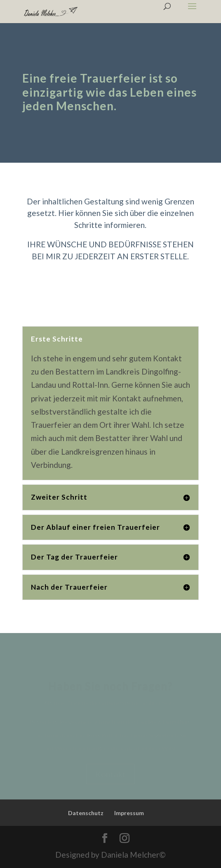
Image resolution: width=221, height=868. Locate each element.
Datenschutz (86, 813)
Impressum (129, 813)
